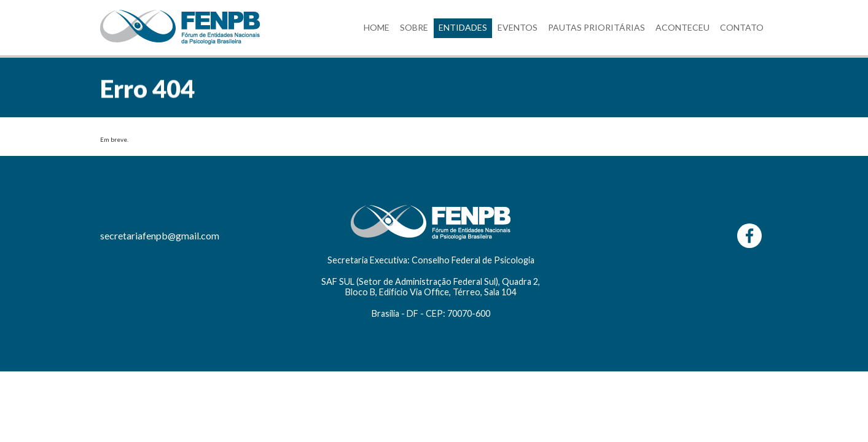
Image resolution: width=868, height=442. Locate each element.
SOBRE (414, 27)
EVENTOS (518, 27)
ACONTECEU (682, 27)
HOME (377, 27)
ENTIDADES (463, 27)
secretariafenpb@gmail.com (160, 235)
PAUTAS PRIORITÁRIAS (596, 27)
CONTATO (742, 27)
